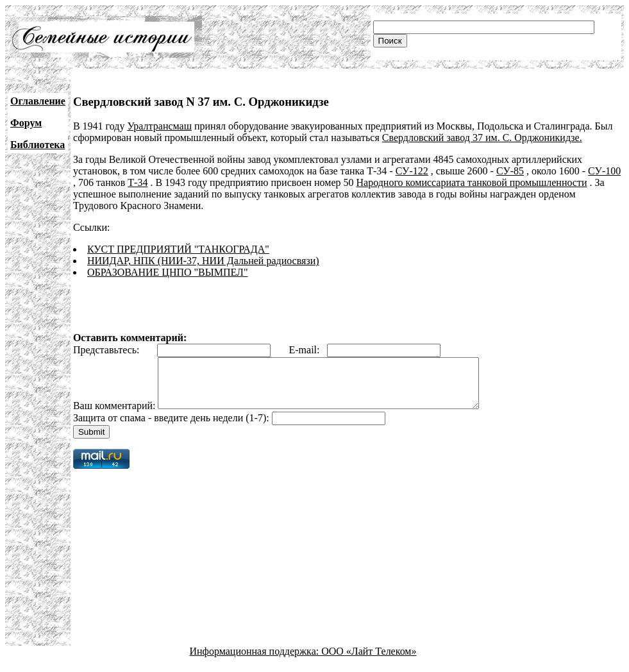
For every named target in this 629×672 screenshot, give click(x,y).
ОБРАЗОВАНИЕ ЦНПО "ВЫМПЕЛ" (168, 272)
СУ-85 (510, 171)
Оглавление (38, 101)
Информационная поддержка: (256, 661)
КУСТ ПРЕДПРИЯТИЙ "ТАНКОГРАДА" (178, 249)
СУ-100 (604, 171)
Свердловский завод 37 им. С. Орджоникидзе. (482, 138)
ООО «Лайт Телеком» (369, 661)
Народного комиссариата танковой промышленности (472, 182)
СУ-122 (412, 171)
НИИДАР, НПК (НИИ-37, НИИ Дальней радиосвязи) (203, 261)
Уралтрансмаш (159, 126)
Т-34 (138, 182)
